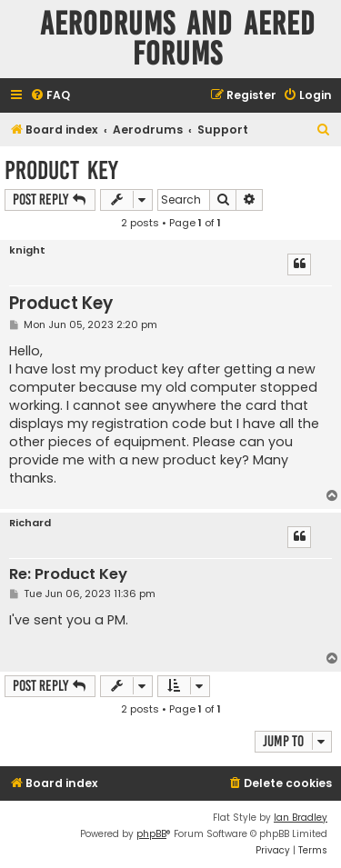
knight (27, 250)
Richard (30, 523)
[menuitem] (50, 96)
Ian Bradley (301, 818)
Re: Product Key (68, 575)
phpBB (151, 834)
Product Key (61, 170)
